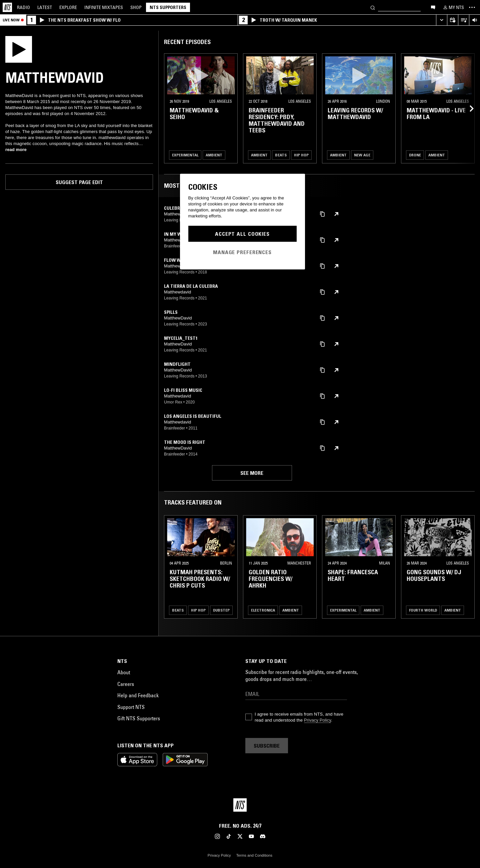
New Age (362, 155)
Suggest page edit (79, 182)
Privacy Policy (317, 720)
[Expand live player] (441, 20)
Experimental (185, 155)
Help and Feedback (138, 695)
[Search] (373, 7)
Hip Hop (301, 155)
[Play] (19, 49)
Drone (415, 155)
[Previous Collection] (467, 108)
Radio (23, 7)
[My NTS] (453, 7)
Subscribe (267, 746)
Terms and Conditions (254, 855)
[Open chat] (433, 7)
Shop (136, 7)
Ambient (214, 155)
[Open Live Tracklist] (463, 20)
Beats (281, 155)
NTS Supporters (168, 7)
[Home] (7, 7)
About (124, 672)
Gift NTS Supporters (139, 718)
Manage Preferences (242, 252)
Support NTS (131, 707)
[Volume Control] (474, 20)
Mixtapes (104, 7)
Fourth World (423, 610)
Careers (126, 684)
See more (252, 473)
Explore (68, 7)
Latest (45, 7)
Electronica (263, 610)
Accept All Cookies (242, 234)
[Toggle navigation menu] (472, 7)
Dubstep (221, 610)
